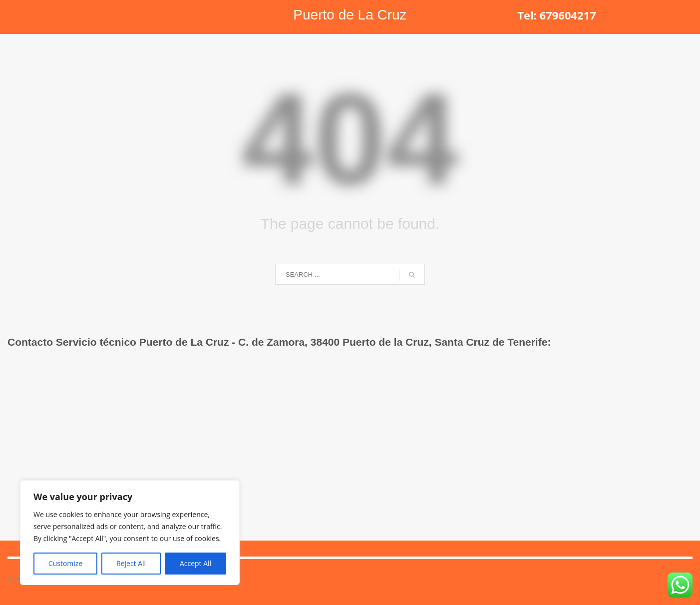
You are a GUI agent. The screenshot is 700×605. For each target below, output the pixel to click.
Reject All (131, 563)
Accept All (195, 563)
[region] (130, 533)
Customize (65, 563)
